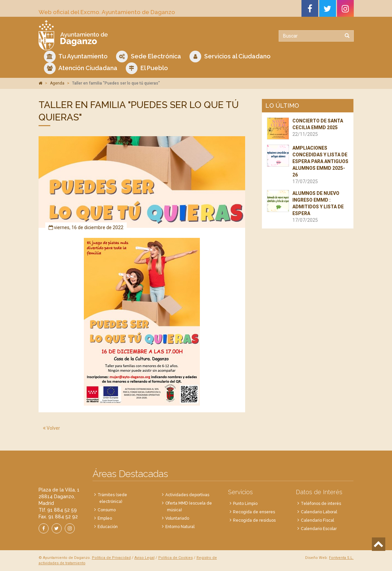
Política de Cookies (176, 558)
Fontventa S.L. (341, 558)
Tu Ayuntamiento (76, 57)
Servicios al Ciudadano (230, 57)
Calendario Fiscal (317, 520)
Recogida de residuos (254, 520)
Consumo (107, 510)
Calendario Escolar (319, 529)
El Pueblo (147, 68)
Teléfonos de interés (321, 504)
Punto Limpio (245, 504)
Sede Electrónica (149, 57)
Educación (108, 527)
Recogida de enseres (254, 512)
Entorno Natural (180, 527)
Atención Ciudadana (81, 68)
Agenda (57, 83)
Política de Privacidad (111, 558)
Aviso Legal (145, 558)
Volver (51, 428)
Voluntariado (177, 518)
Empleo (105, 518)
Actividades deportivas (187, 495)
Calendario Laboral (319, 512)
